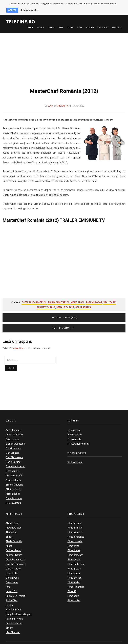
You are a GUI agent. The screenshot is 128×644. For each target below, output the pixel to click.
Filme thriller (74, 597)
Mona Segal (78, 299)
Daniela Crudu (13, 458)
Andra (9, 542)
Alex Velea (11, 528)
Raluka (9, 601)
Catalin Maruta (13, 444)
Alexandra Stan (14, 524)
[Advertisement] (64, 53)
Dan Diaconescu (14, 454)
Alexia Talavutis (14, 538)
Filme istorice (74, 574)
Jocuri (70, 24)
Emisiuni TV (103, 24)
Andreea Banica (14, 551)
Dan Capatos (13, 449)
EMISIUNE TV (92, 216)
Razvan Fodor (94, 299)
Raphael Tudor (13, 606)
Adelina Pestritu (14, 431)
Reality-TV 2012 (46, 304)
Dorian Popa (12, 574)
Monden (90, 24)
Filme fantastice (76, 560)
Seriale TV (117, 24)
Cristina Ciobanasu (16, 560)
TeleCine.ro (20, 18)
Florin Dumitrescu (59, 299)
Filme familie (74, 556)
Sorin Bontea (83, 304)
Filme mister (74, 579)
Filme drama (74, 547)
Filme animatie (75, 524)
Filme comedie (75, 538)
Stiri (80, 24)
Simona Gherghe (14, 481)
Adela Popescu (14, 426)
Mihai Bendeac (14, 485)
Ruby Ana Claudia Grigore (19, 610)
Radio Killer (12, 597)
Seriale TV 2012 (65, 304)
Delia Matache (13, 565)
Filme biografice (76, 533)
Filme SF (72, 588)
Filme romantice (76, 583)
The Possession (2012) (64, 314)
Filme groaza (74, 565)
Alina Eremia (12, 519)
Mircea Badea (13, 490)
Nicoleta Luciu (13, 476)
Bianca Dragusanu (15, 440)
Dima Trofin (12, 569)
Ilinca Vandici (13, 467)
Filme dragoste (75, 551)
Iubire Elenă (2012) (64, 324)
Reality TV (110, 299)
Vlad (50, 102)
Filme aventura (75, 528)
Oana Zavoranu (14, 495)
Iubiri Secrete (75, 431)
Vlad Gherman (13, 629)
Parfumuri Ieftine (15, 615)
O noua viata (74, 426)
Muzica (41, 24)
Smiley (9, 624)
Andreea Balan (13, 547)
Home (31, 24)
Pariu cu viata (74, 435)
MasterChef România (79, 440)
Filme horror (74, 569)
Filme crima (73, 542)
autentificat (18, 344)
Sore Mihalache (14, 619)
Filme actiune (74, 519)
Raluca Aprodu (13, 499)
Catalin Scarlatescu (34, 299)
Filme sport (73, 592)
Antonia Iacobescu (16, 556)
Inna (8, 583)
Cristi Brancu (13, 435)
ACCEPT (12, 10)
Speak (9, 533)
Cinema (52, 24)
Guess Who (12, 579)
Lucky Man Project (16, 592)
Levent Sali (12, 588)
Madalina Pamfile (15, 472)
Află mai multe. (30, 10)
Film (61, 24)
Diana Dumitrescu (15, 463)
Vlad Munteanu (75, 458)
